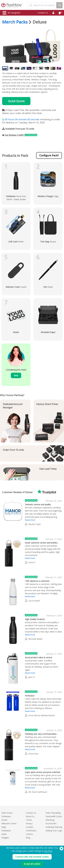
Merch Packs (15, 22)
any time (48, 851)
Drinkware (6, 816)
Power (4, 820)
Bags (4, 827)
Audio (4, 834)
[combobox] (42, 5)
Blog (28, 838)
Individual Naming (54, 827)
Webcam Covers (9, 823)
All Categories (11, 13)
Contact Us (43, 13)
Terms (29, 820)
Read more (30, 520)
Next (16, 375)
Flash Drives (7, 813)
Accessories (51, 823)
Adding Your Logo (54, 831)
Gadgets (5, 838)
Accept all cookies (32, 864)
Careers (29, 834)
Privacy (29, 823)
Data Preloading (53, 813)
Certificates (31, 831)
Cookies (30, 827)
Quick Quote (16, 101)
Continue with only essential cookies (32, 857)
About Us (30, 816)
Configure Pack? (49, 155)
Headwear (6, 831)
